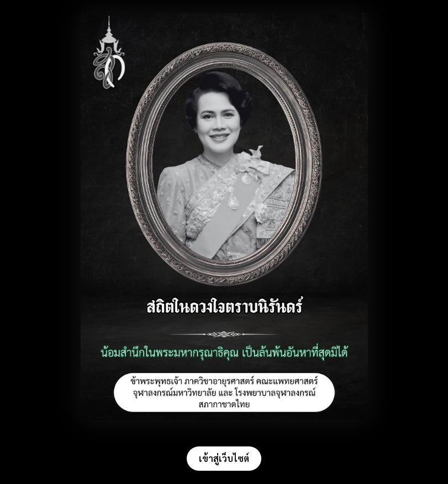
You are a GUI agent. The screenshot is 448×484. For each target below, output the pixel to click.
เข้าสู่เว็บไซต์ (224, 458)
